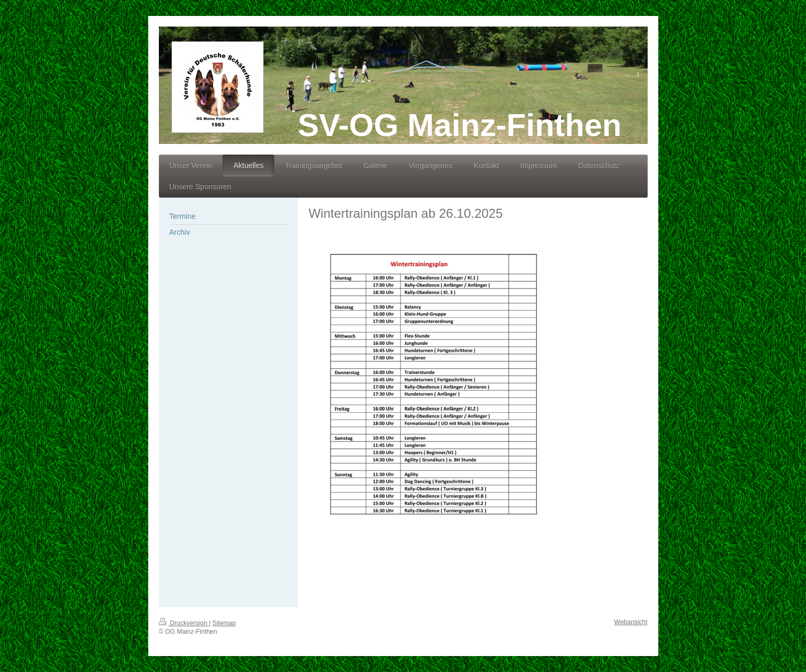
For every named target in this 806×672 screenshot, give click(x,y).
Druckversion (184, 623)
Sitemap (224, 623)
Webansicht (631, 622)
